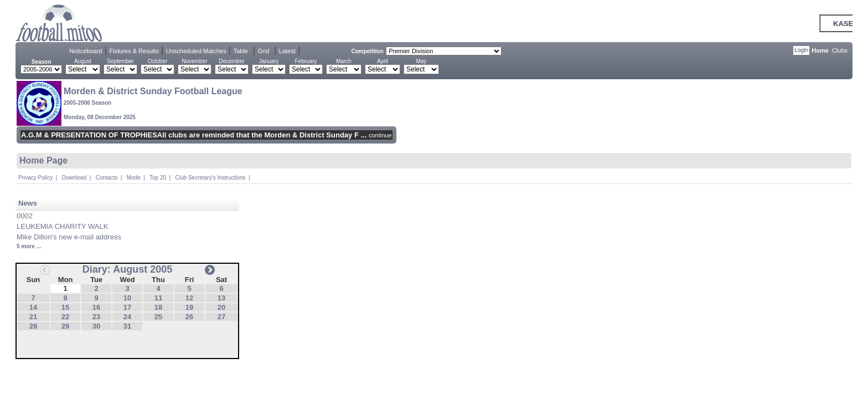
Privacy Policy (35, 178)
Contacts (107, 178)
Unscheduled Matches (196, 51)
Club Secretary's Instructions (211, 178)
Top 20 (158, 178)
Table (241, 51)
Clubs (840, 50)
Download (74, 178)
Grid (263, 51)
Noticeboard (86, 51)
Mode (134, 178)
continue (380, 135)
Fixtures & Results (134, 51)
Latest (287, 51)
